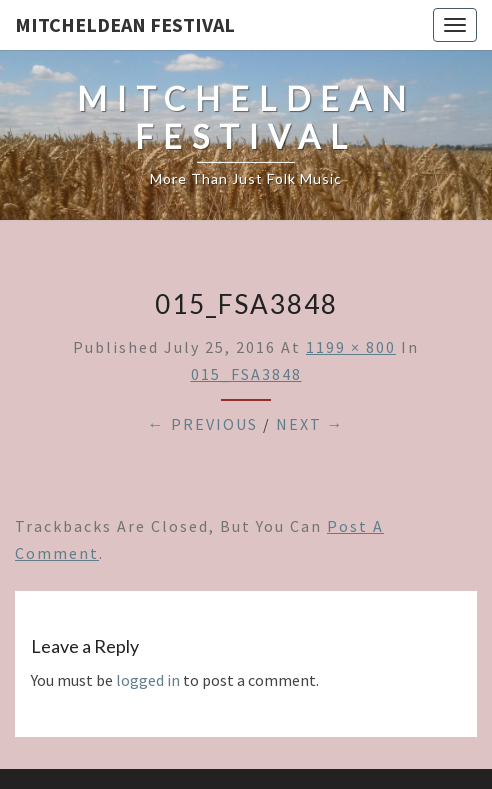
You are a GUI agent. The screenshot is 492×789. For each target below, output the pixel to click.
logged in (148, 680)
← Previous (203, 424)
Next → (310, 424)
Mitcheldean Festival (125, 24)
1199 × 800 (351, 347)
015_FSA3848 (246, 374)
